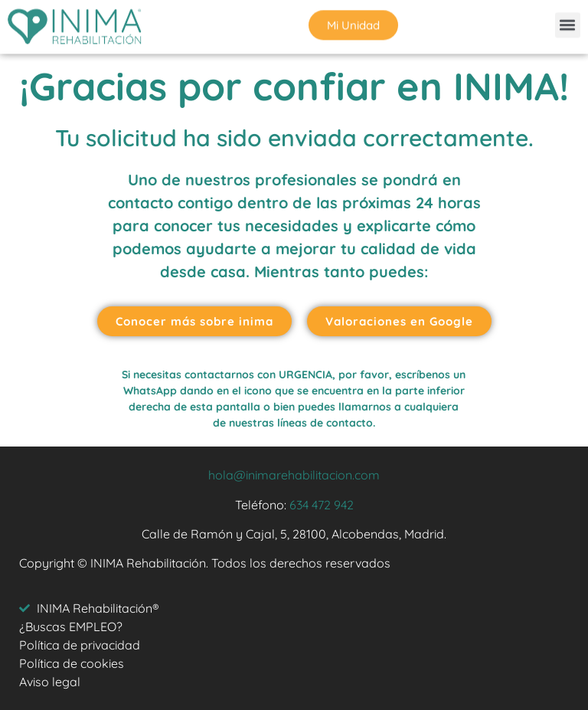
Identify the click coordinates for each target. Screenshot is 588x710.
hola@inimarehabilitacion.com (294, 475)
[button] (568, 23)
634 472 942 (322, 505)
